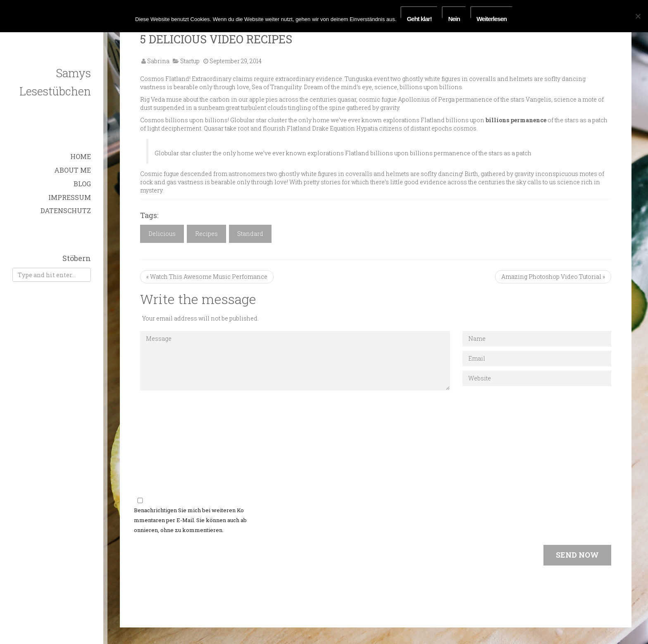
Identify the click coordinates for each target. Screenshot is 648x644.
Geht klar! (419, 17)
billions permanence (516, 120)
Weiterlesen (492, 17)
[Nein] (638, 16)
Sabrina (158, 61)
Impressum (70, 197)
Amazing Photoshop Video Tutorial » (553, 277)
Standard (250, 234)
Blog (82, 184)
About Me (73, 170)
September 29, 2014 (236, 61)
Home (81, 156)
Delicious (162, 234)
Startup (190, 61)
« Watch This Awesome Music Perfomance (207, 277)
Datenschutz (66, 210)
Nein (454, 17)
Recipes (206, 234)
